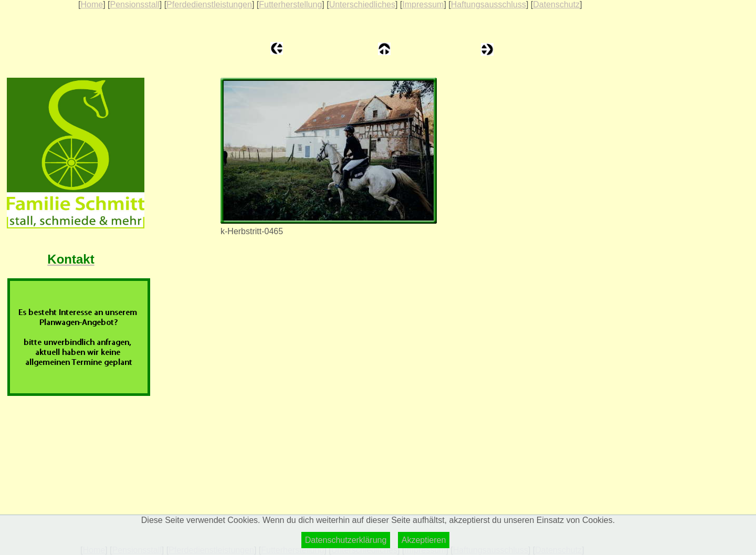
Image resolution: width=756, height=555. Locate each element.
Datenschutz (556, 4)
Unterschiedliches (362, 4)
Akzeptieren (424, 540)
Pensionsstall (134, 4)
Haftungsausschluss (489, 4)
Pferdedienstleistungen (209, 4)
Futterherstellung (290, 4)
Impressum (423, 4)
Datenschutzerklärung (346, 540)
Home (92, 4)
